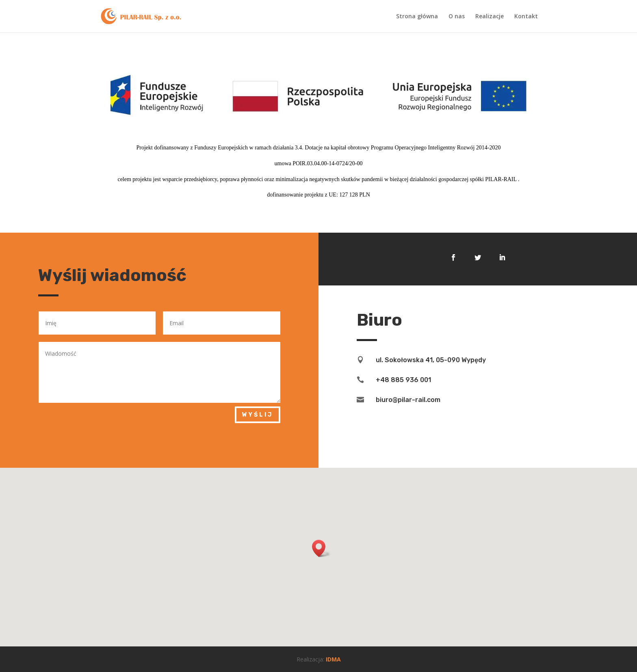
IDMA (333, 659)
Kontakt (526, 17)
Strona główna (417, 17)
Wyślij (258, 415)
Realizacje (490, 17)
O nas (457, 17)
